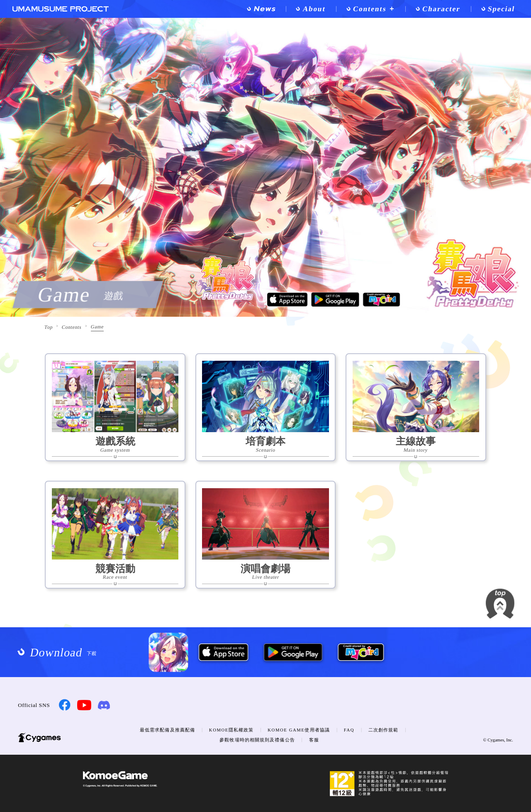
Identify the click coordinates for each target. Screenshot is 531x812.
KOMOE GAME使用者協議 (299, 730)
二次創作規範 (384, 730)
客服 (314, 740)
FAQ (349, 730)
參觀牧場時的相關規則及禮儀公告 (257, 740)
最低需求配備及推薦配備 (167, 730)
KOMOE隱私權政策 (231, 730)
